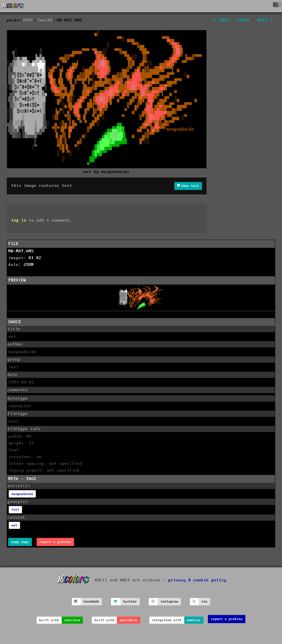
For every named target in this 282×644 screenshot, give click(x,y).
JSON (29, 265)
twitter (130, 602)
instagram (169, 602)
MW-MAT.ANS (21, 251)
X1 (31, 258)
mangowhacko (22, 494)
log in (19, 220)
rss (205, 602)
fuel (15, 510)
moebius (194, 620)
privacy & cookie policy (197, 580)
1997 (28, 20)
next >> (266, 20)
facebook (91, 602)
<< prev (221, 20)
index (244, 20)
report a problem (55, 542)
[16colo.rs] (13, 6)
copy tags (20, 542)
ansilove (72, 620)
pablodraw (129, 620)
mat (15, 525)
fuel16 (45, 20)
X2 (39, 258)
